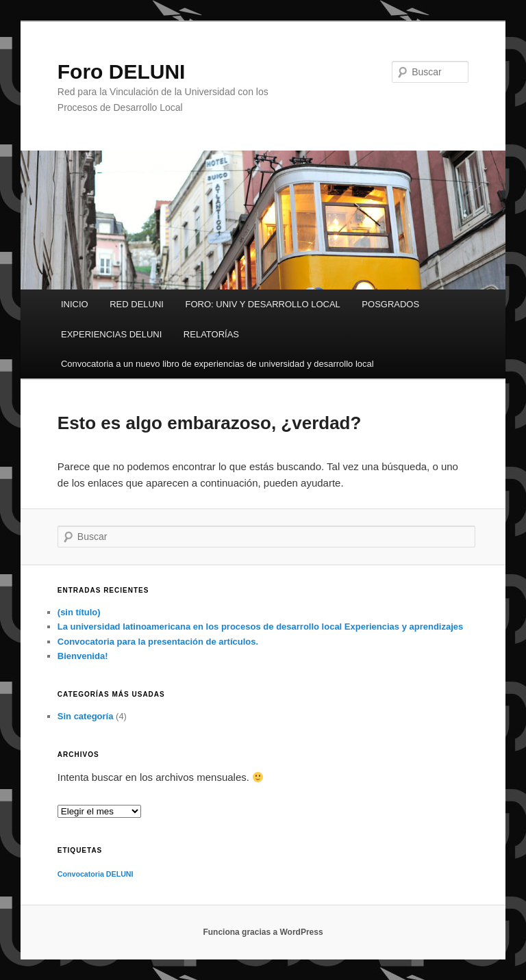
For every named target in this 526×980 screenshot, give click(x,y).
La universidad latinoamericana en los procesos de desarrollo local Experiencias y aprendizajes (260, 627)
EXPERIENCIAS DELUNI (111, 334)
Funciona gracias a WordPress (263, 932)
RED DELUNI (137, 304)
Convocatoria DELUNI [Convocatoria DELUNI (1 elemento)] (96, 874)
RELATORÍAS (211, 334)
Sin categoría (86, 716)
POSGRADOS (390, 304)
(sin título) (79, 612)
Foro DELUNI (122, 72)
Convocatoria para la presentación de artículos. (158, 642)
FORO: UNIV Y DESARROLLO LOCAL (262, 304)
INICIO (75, 304)
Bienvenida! (83, 656)
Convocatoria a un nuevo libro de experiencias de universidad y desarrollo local (217, 364)
